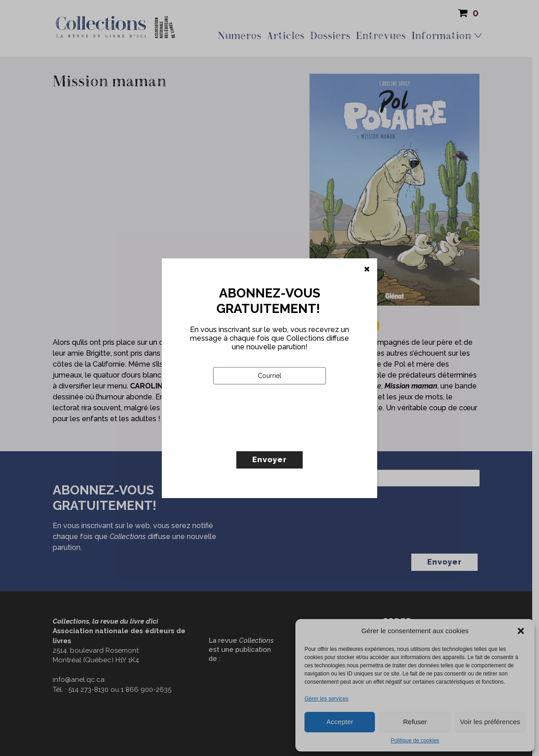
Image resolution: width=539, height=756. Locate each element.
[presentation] (282, 437)
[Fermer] (367, 269)
